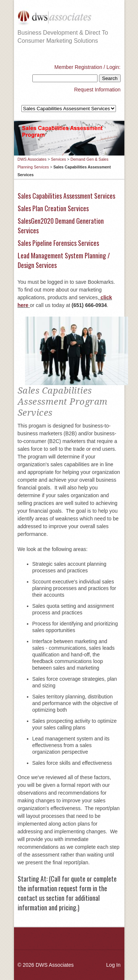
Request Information (97, 90)
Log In (114, 965)
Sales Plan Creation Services (53, 208)
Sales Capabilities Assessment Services (66, 196)
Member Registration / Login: (88, 67)
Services (58, 159)
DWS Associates (32, 159)
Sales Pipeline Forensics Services (58, 243)
